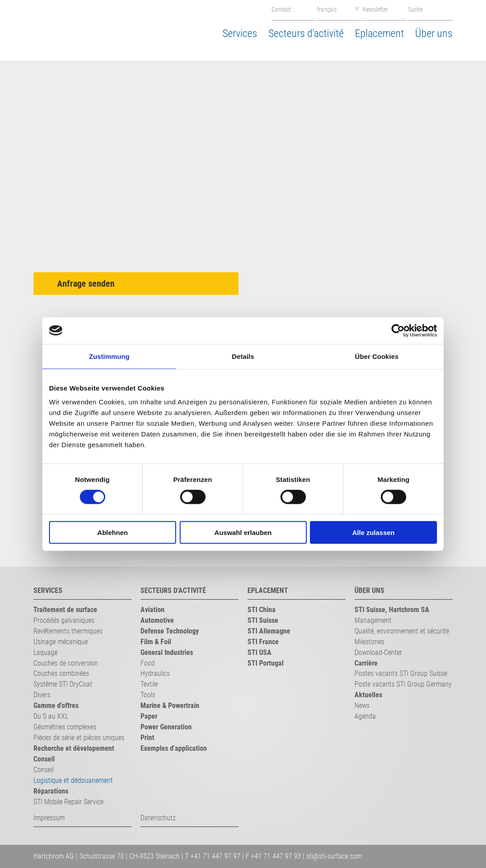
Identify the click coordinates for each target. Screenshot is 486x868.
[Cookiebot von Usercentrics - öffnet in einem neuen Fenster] (398, 330)
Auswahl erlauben (243, 533)
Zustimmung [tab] (109, 356)
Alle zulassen (373, 533)
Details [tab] (243, 356)
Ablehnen (112, 533)
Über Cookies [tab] (377, 356)
